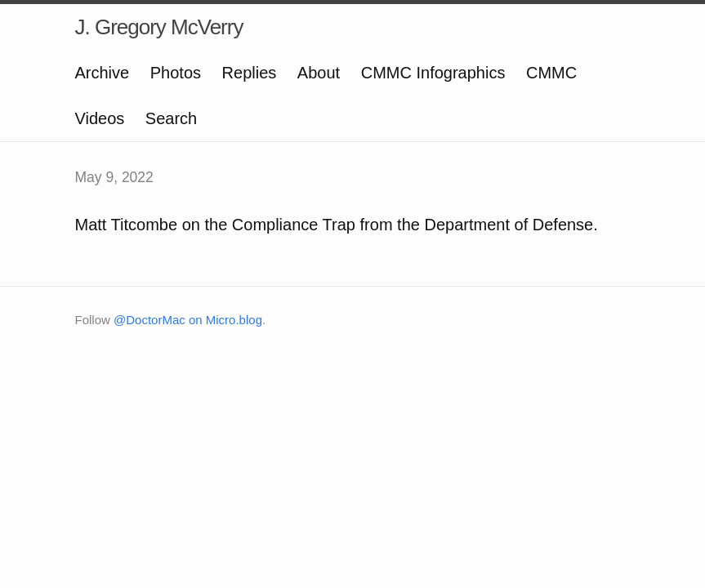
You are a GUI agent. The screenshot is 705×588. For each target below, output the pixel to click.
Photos (176, 73)
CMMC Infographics (433, 73)
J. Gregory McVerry (159, 27)
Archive (103, 73)
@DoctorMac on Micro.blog (188, 320)
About (319, 73)
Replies (250, 73)
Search (171, 118)
